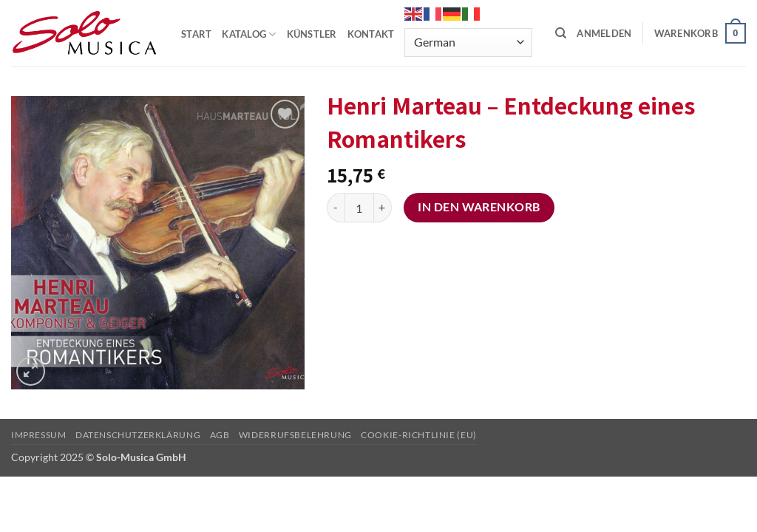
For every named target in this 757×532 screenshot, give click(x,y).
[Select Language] (468, 42)
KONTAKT (371, 34)
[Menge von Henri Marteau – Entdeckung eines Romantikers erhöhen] (383, 208)
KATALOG (249, 34)
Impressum (39, 435)
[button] (604, 33)
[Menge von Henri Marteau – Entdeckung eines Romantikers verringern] (336, 208)
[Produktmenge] (359, 208)
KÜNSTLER (312, 34)
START (196, 34)
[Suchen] (561, 33)
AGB (220, 435)
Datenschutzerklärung (138, 435)
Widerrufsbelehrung (295, 435)
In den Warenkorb (479, 207)
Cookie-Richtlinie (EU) (418, 435)
